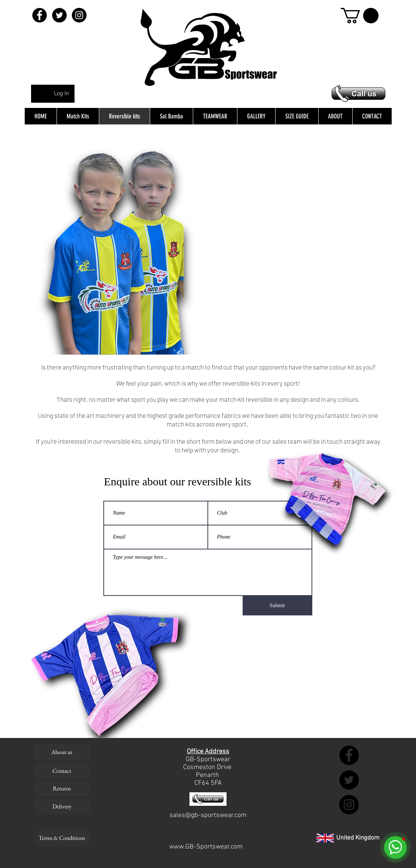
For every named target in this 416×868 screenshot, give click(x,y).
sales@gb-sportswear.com (208, 815)
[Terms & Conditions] (62, 838)
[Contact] (62, 771)
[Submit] (277, 606)
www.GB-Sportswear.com (206, 847)
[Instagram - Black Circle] (79, 15)
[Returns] (62, 789)
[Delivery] (62, 807)
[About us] (62, 752)
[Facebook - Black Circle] (40, 15)
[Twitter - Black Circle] (59, 15)
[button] (360, 16)
